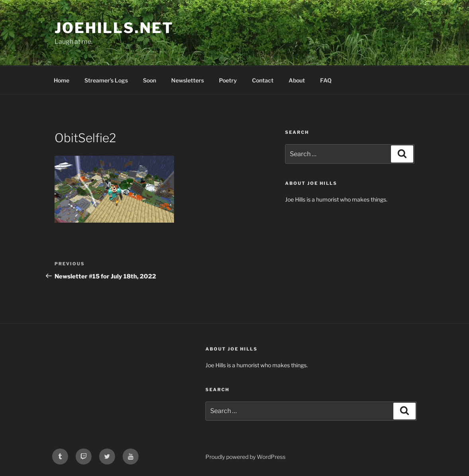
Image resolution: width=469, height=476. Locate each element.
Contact (263, 80)
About (297, 80)
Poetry (228, 80)
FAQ (326, 80)
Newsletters (188, 80)
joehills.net (114, 28)
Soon (149, 80)
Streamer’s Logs (106, 80)
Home (62, 80)
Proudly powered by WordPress (245, 457)
